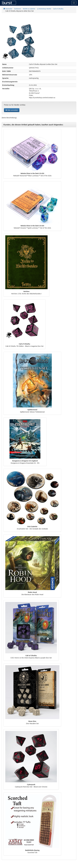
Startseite (8, 9)
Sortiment (17, 9)
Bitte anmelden (12, 110)
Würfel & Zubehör (29, 9)
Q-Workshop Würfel (44, 9)
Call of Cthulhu (58, 9)
